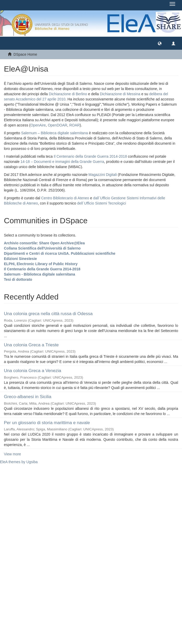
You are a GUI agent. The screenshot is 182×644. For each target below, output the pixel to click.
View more (12, 454)
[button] (160, 43)
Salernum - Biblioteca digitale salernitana (40, 274)
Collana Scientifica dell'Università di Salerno (42, 248)
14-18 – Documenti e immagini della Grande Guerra (62, 162)
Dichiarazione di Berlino (69, 94)
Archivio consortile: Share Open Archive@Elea (44, 243)
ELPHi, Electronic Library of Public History (41, 264)
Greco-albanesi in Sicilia (28, 397)
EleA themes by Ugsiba (19, 462)
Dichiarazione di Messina (120, 94)
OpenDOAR (58, 125)
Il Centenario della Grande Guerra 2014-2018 (90, 156)
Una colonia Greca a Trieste (31, 345)
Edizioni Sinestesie (20, 259)
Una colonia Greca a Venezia (32, 371)
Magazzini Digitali (103, 175)
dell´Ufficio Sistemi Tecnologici (102, 203)
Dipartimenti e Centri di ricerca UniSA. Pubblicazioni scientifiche (60, 253)
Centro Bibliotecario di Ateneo (65, 198)
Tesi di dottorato (18, 279)
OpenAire (38, 125)
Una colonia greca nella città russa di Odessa (48, 314)
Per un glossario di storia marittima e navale (47, 423)
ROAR (74, 125)
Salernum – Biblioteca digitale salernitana (55, 133)
